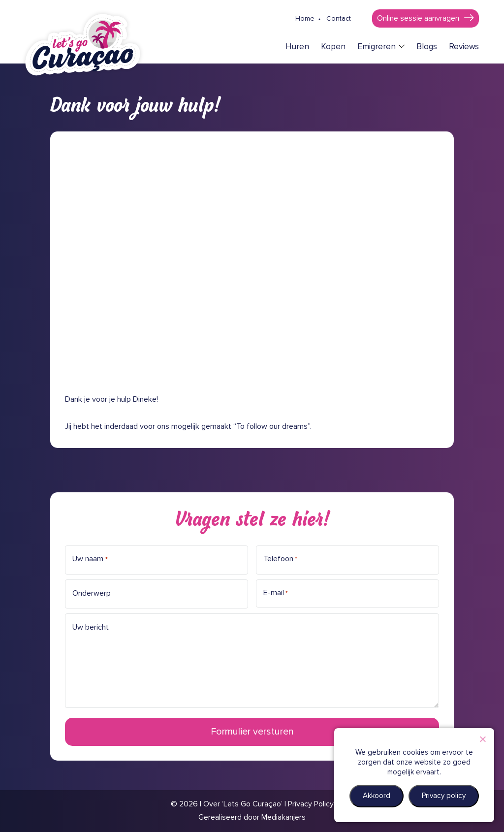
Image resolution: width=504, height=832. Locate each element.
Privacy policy (444, 796)
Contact (339, 19)
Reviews (464, 47)
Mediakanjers (283, 817)
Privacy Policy (311, 804)
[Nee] (482, 739)
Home (305, 19)
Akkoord (377, 796)
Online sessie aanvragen (418, 18)
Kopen (333, 47)
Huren (297, 47)
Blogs (427, 47)
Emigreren (377, 47)
